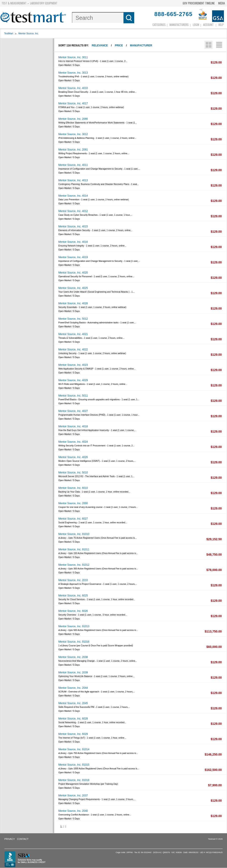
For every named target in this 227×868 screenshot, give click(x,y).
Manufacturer (141, 45)
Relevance (100, 45)
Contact (23, 839)
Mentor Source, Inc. (29, 33)
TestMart (9, 33)
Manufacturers (179, 25)
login (196, 25)
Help (221, 25)
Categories (159, 25)
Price (119, 45)
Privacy (10, 839)
